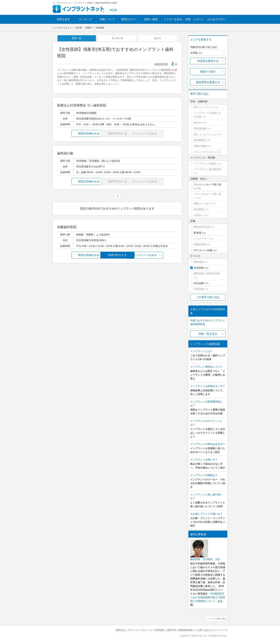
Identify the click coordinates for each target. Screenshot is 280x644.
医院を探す (63, 19)
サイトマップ (221, 630)
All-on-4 (198, 123)
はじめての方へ (217, 19)
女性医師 (199, 268)
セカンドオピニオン (205, 152)
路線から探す (208, 71)
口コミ (158, 38)
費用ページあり (202, 204)
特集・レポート (195, 19)
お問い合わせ (204, 630)
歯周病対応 (200, 140)
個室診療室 (200, 244)
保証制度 (199, 209)
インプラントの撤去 (205, 164)
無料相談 (199, 262)
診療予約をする (117, 255)
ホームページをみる (157, 255)
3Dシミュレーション (205, 134)
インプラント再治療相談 (207, 169)
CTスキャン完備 (203, 250)
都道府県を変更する (208, 82)
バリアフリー (201, 239)
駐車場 (197, 233)
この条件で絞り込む (208, 297)
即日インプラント (204, 107)
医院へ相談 (151, 19)
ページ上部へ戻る (217, 619)
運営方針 (172, 630)
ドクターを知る (173, 19)
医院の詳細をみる (77, 134)
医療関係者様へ (187, 630)
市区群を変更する (208, 61)
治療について (107, 19)
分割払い (199, 215)
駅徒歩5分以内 (202, 227)
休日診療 (199, 283)
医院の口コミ (129, 19)
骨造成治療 (200, 128)
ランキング (85, 19)
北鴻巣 (196, 53)
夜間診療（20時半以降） (208, 274)
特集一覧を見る (208, 334)
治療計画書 (200, 146)
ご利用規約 (159, 630)
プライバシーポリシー (139, 630)
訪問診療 (199, 289)
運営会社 (120, 630)
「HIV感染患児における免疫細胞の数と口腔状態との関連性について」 (208, 597)
